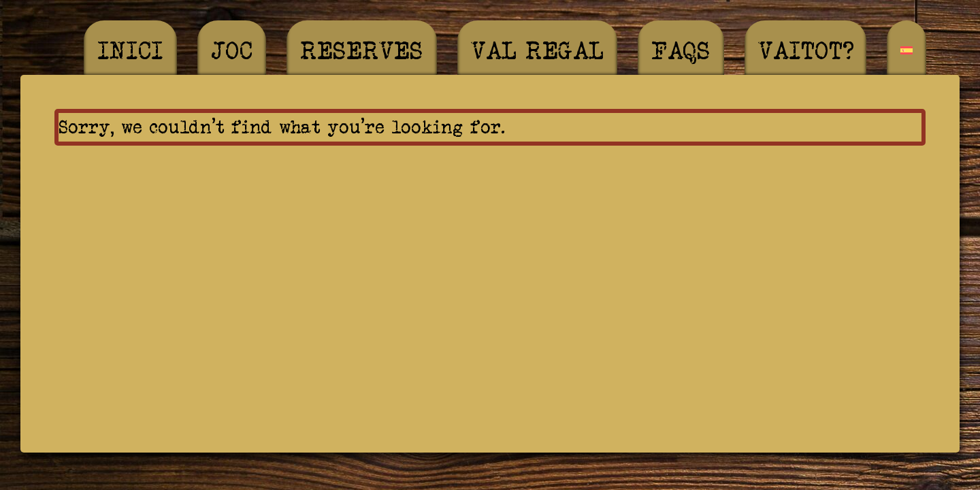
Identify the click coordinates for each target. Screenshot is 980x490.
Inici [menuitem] (130, 50)
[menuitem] (906, 50)
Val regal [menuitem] (537, 50)
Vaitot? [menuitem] (805, 50)
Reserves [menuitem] (362, 50)
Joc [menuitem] (232, 50)
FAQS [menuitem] (681, 50)
